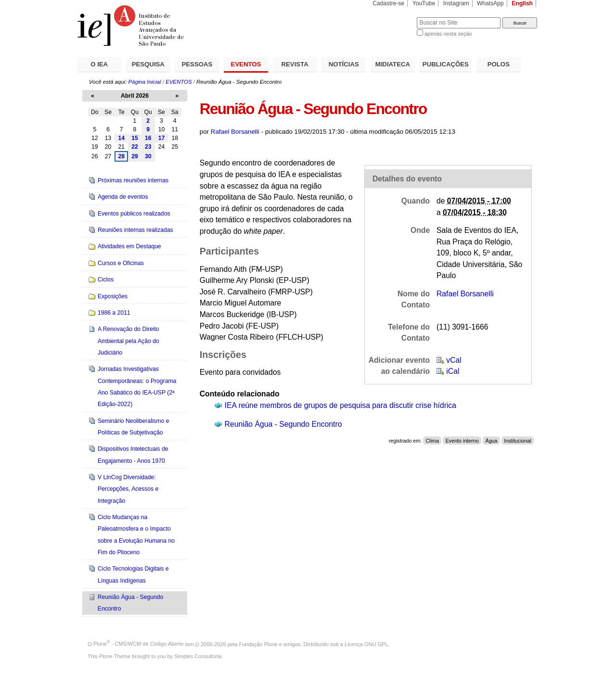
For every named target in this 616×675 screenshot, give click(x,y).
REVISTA (295, 64)
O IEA (99, 64)
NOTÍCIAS (344, 64)
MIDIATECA (393, 64)
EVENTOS (246, 64)
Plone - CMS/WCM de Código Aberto (139, 644)
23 (148, 147)
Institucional (518, 441)
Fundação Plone (258, 644)
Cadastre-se (388, 3)
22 (135, 147)
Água (491, 441)
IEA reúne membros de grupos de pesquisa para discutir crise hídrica (340, 405)
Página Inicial (144, 82)
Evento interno (462, 441)
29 (135, 156)
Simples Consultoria (198, 656)
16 (148, 138)
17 (162, 138)
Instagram (456, 3)
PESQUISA (148, 64)
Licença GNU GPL (366, 644)
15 (135, 138)
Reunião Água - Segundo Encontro (283, 424)
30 (148, 156)
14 (121, 138)
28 (121, 156)
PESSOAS (197, 64)
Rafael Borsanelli (235, 132)
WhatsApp (490, 3)
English (522, 3)
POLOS (499, 64)
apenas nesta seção (448, 34)
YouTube (424, 3)
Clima (432, 441)
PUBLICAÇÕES (446, 64)
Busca (393, 17)
